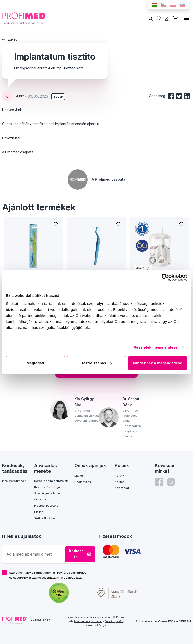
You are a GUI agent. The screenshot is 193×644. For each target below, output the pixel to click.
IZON (172, 621)
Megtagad (35, 363)
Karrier (119, 482)
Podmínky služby (114, 621)
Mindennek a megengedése (158, 363)
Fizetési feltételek (47, 506)
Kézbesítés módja (47, 487)
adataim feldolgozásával (65, 577)
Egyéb (10, 39)
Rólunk (119, 475)
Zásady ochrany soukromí (88, 621)
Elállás (39, 512)
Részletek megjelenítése (156, 347)
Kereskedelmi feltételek (51, 481)
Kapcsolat (122, 488)
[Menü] (186, 18)
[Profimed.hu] (25, 18)
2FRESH (185, 621)
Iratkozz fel (80, 554)
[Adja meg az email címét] (35, 554)
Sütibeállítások (45, 518)
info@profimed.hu (15, 481)
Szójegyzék (83, 482)
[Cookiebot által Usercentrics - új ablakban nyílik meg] (165, 277)
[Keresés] (151, 18)
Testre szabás (97, 363)
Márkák (80, 475)
